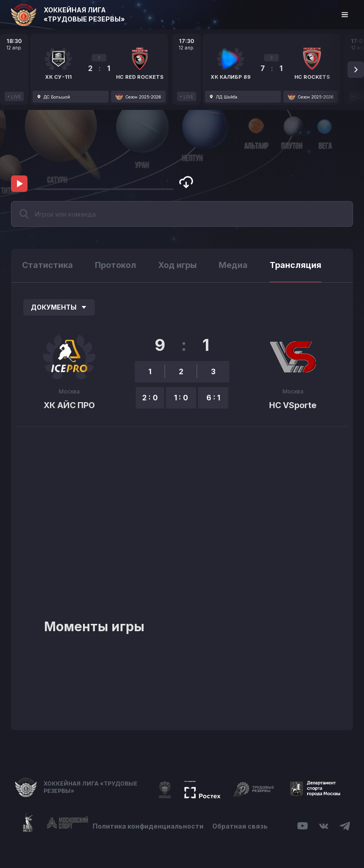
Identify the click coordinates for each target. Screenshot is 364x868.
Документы (59, 307)
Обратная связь (240, 826)
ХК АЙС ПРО (69, 405)
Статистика (47, 265)
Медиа (233, 265)
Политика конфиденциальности (148, 826)
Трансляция (295, 265)
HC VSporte (293, 405)
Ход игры (177, 265)
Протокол (116, 265)
